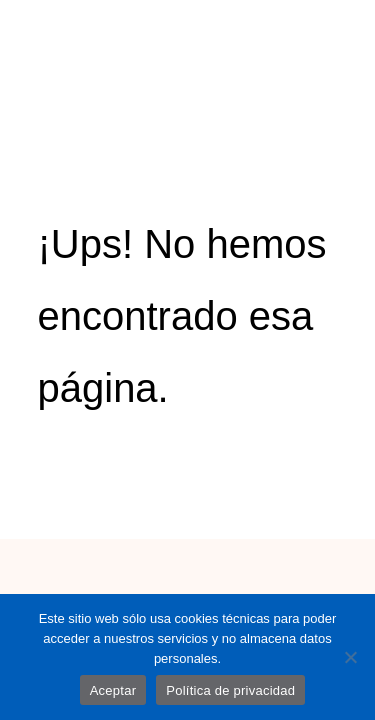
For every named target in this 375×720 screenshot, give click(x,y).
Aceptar (113, 690)
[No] (350, 657)
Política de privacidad (230, 690)
